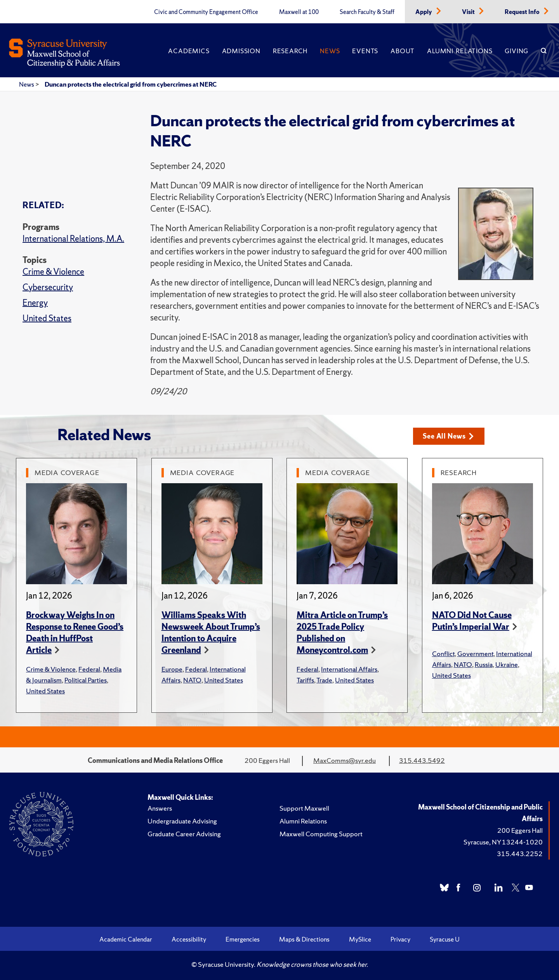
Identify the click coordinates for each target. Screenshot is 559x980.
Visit (469, 12)
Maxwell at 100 (299, 12)
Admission (241, 51)
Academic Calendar (126, 939)
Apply (424, 12)
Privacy (400, 939)
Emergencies (243, 939)
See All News (449, 436)
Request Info (523, 12)
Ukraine (507, 664)
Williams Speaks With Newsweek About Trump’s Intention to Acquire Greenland (211, 633)
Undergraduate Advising (182, 821)
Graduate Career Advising (184, 834)
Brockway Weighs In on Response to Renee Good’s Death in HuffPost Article (75, 633)
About (403, 51)
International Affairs (349, 669)
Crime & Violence (53, 272)
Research (290, 51)
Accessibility (189, 939)
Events (365, 51)
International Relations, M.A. (73, 239)
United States (47, 318)
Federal (89, 669)
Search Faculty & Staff (367, 12)
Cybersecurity (48, 287)
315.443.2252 (520, 854)
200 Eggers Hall (520, 830)
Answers (160, 808)
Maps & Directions (304, 939)
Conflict (443, 654)
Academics (189, 51)
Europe (172, 669)
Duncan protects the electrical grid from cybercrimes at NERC (131, 84)
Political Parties (86, 680)
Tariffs (305, 680)
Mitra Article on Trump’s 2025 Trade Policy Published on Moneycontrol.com (342, 633)
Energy (35, 303)
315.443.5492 (422, 760)
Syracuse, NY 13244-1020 (503, 842)
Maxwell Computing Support (321, 834)
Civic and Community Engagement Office (206, 12)
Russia (484, 664)
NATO (192, 680)
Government (475, 654)
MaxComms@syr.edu (345, 760)
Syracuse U (445, 939)
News (330, 51)
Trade (324, 680)
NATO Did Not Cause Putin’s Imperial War (472, 621)
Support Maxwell (304, 808)
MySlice (360, 939)
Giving (516, 51)
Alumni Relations (460, 51)
